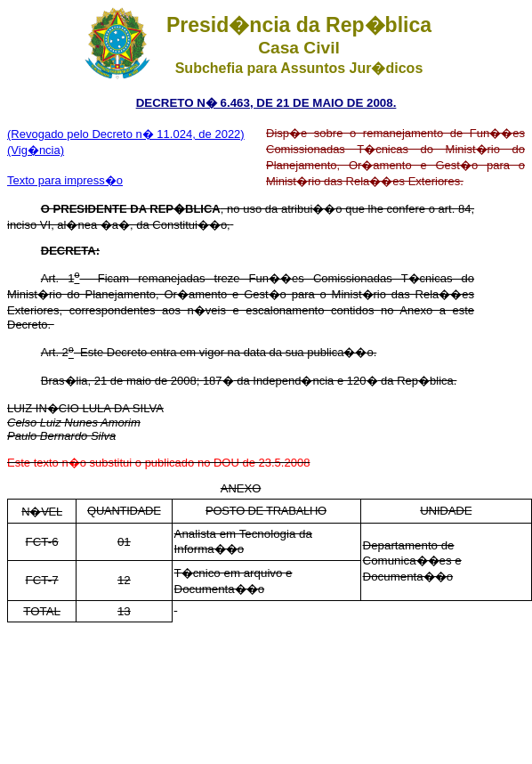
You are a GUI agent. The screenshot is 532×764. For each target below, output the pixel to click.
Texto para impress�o (65, 180)
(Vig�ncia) (36, 150)
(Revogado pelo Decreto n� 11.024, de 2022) (126, 134)
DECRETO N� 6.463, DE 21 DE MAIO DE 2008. (266, 103)
